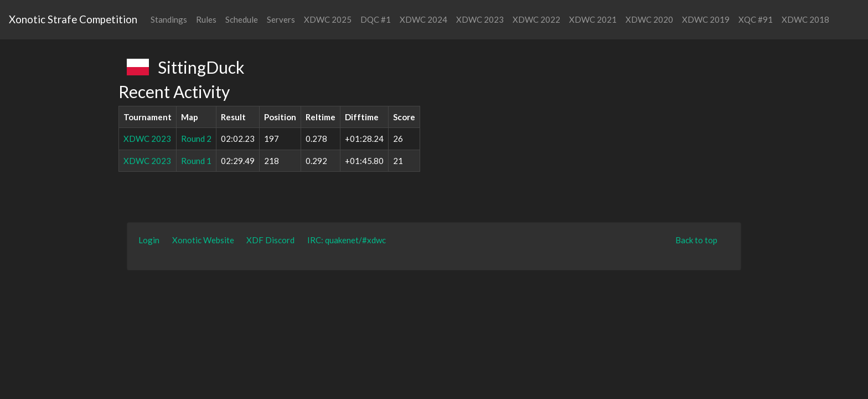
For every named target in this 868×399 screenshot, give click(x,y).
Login (149, 240)
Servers (281, 19)
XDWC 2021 (593, 19)
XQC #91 (756, 19)
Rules (206, 19)
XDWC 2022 (536, 19)
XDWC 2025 (328, 19)
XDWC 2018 (805, 19)
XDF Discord (270, 240)
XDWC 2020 (649, 19)
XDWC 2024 (423, 19)
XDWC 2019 (706, 19)
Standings (169, 19)
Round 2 (196, 139)
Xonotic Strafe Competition (73, 19)
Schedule (242, 19)
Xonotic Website (203, 240)
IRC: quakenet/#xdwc (347, 240)
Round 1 (196, 161)
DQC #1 (376, 19)
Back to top (696, 240)
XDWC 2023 (480, 19)
